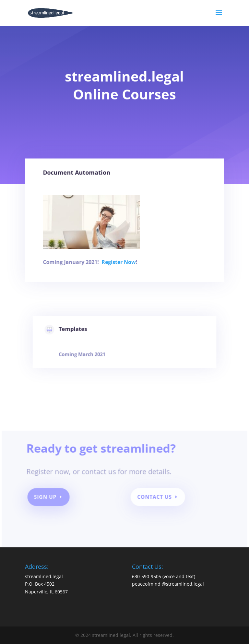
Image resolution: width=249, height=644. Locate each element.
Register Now (119, 264)
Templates (79, 334)
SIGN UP (49, 499)
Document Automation (81, 182)
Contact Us (154, 499)
